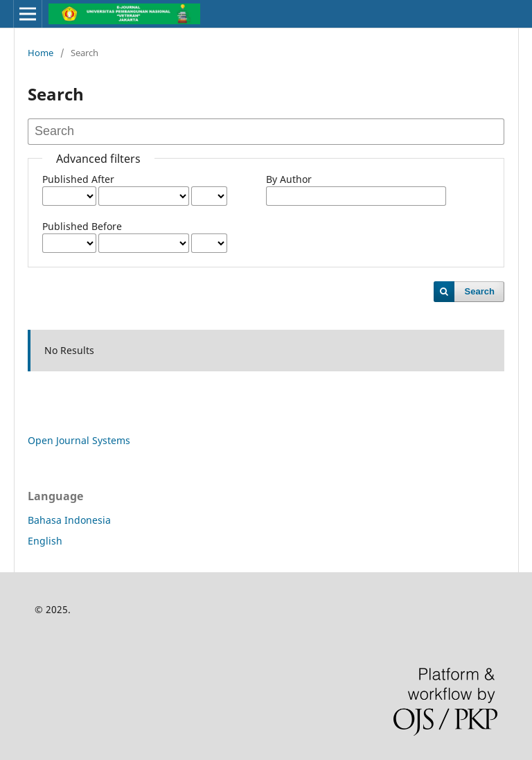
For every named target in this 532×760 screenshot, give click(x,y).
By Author (289, 179)
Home (41, 53)
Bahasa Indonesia (69, 520)
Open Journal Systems (79, 440)
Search (480, 291)
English (45, 541)
